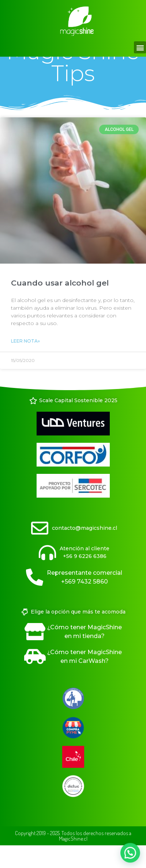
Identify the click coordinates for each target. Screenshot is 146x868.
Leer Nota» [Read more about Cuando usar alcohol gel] (25, 363)
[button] (140, 47)
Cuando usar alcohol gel (60, 304)
